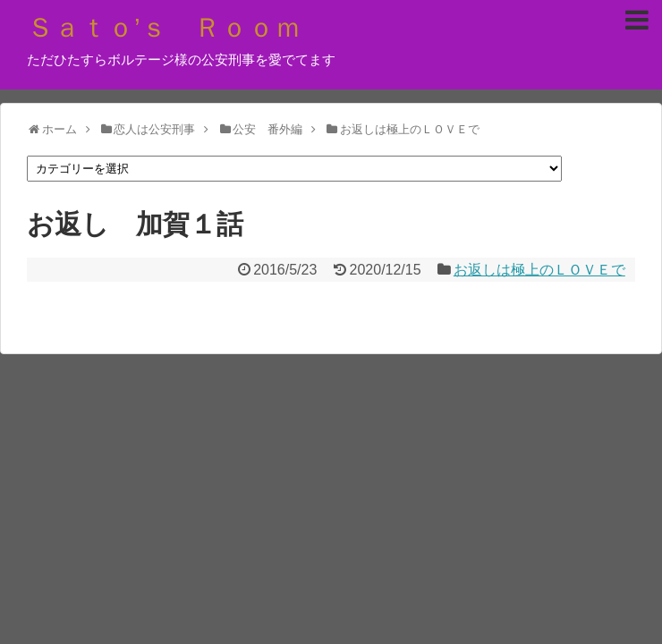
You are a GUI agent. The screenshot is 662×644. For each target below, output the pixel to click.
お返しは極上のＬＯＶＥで (539, 270)
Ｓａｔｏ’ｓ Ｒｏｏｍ (164, 27)
